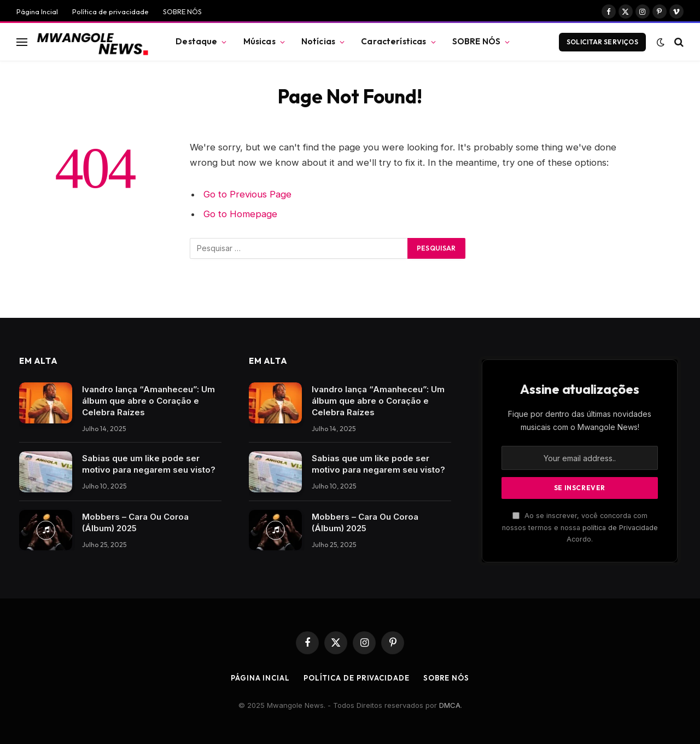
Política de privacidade (110, 11)
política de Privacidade (620, 528)
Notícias (318, 41)
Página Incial (37, 11)
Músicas (259, 41)
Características (393, 41)
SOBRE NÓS (182, 11)
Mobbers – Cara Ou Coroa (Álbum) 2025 (135, 522)
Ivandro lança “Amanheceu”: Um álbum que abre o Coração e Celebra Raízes (148, 401)
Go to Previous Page (247, 194)
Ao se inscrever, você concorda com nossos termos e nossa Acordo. (580, 527)
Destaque (196, 41)
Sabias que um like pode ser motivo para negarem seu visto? (149, 464)
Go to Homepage (240, 214)
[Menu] (22, 42)
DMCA (450, 705)
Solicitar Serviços (602, 42)
